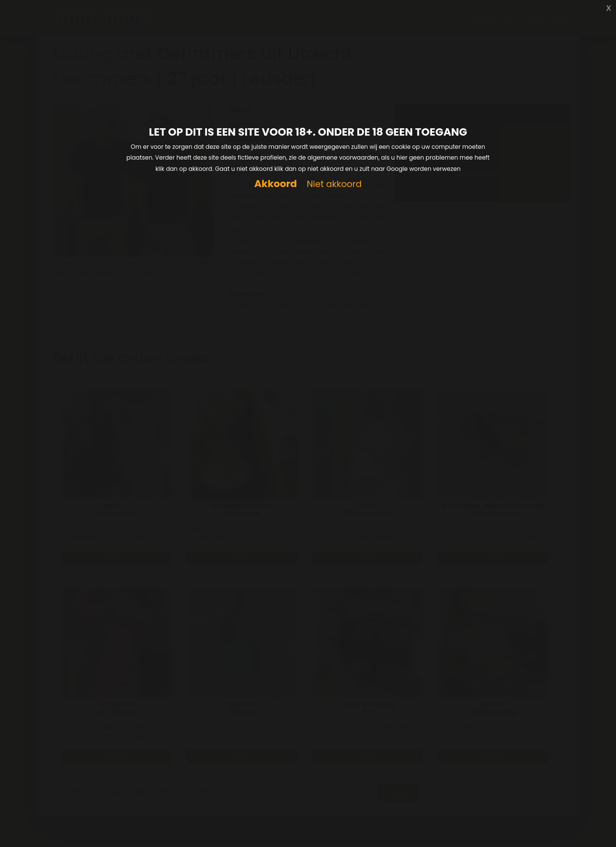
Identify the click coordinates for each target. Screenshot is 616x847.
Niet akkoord (334, 184)
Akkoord (276, 184)
